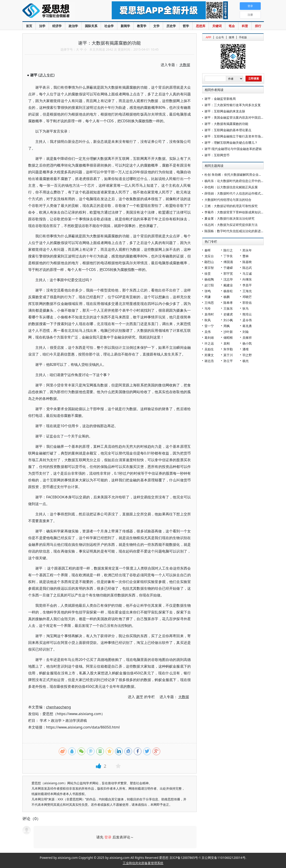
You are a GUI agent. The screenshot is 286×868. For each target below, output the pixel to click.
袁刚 (227, 343)
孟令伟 (247, 320)
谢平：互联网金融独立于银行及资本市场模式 (236, 136)
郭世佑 (247, 303)
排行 (258, 26)
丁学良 (228, 256)
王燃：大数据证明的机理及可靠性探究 (231, 206)
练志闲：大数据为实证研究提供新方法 (231, 225)
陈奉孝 (228, 303)
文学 (156, 26)
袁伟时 (209, 314)
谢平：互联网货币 (217, 155)
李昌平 (247, 285)
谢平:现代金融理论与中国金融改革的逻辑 (233, 149)
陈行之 (228, 250)
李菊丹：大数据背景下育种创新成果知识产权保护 (239, 212)
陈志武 (247, 268)
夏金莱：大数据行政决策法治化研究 (229, 218)
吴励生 (209, 349)
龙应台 (209, 256)
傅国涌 (228, 262)
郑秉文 (209, 355)
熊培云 (247, 314)
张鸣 (208, 291)
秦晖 (208, 250)
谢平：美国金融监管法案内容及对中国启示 (234, 117)
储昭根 (228, 338)
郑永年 (247, 250)
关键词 (217, 26)
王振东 (228, 308)
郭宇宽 (228, 273)
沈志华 (228, 279)
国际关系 (91, 26)
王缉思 (209, 303)
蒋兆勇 (247, 326)
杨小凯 (247, 343)
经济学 (57, 26)
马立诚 (247, 273)
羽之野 (247, 355)
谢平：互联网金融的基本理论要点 (228, 130)
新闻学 (125, 26)
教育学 (142, 26)
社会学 (109, 26)
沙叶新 (228, 332)
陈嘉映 (247, 262)
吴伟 (208, 332)
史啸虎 (228, 314)
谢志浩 (209, 361)
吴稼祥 (247, 338)
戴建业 (228, 285)
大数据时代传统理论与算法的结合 (228, 200)
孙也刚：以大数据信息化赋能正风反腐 (231, 187)
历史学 (171, 26)
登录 (108, 837)
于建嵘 (228, 268)
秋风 (208, 320)
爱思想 (58, 11)
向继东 (247, 279)
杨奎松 (228, 291)
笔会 (232, 26)
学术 (43, 720)
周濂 (208, 297)
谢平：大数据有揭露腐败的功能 (226, 124)
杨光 (246, 361)
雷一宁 (209, 326)
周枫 (227, 326)
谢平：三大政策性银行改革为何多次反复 (233, 105)
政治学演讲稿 (76, 720)
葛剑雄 (209, 338)
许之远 (209, 343)
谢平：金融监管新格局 (220, 99)
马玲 (208, 308)
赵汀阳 (209, 285)
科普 (245, 26)
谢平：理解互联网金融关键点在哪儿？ (231, 143)
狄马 (246, 308)
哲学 (186, 26)
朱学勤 (228, 349)
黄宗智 (209, 268)
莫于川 (228, 355)
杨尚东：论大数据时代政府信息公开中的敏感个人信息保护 (245, 181)
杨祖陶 (209, 279)
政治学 (73, 26)
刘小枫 (228, 320)
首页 (29, 26)
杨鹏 (227, 297)
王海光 (247, 291)
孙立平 (228, 361)
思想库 (201, 26)
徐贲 (208, 273)
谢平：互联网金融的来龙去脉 (225, 111)
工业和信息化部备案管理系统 (143, 863)
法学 (42, 26)
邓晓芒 (247, 297)
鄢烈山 (209, 262)
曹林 (246, 256)
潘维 (246, 349)
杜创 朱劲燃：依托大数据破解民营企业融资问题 (238, 175)
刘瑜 (246, 332)
